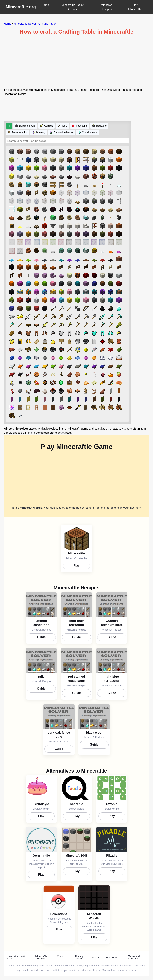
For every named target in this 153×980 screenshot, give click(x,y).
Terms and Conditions (134, 957)
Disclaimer (112, 957)
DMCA (96, 957)
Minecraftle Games (41, 957)
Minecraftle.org (21, 7)
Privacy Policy (79, 957)
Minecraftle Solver (25, 24)
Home (45, 5)
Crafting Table (47, 24)
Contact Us (61, 957)
